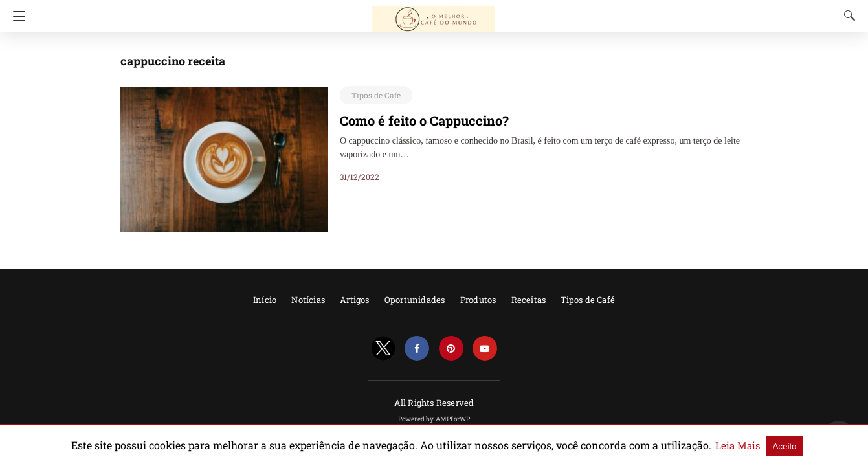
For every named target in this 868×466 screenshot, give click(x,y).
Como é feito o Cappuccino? (417, 120)
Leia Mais (692, 445)
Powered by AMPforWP (434, 419)
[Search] (847, 16)
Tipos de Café (373, 95)
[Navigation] (16, 16)
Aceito (734, 446)
